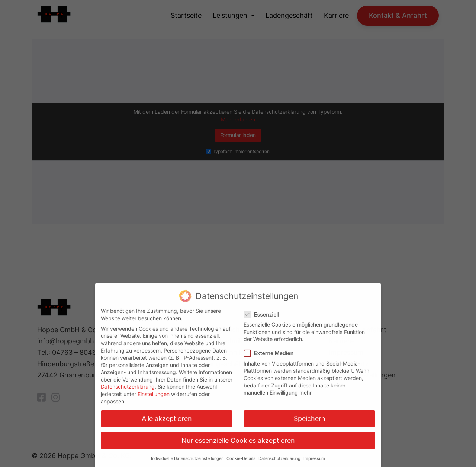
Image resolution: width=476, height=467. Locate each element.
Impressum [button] (314, 463)
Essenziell (264, 319)
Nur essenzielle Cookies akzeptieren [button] (238, 445)
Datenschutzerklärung (128, 391)
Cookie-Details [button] (241, 463)
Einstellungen (154, 399)
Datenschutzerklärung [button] (279, 463)
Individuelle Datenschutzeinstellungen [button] (187, 463)
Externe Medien (271, 358)
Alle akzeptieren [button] (167, 423)
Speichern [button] (310, 423)
